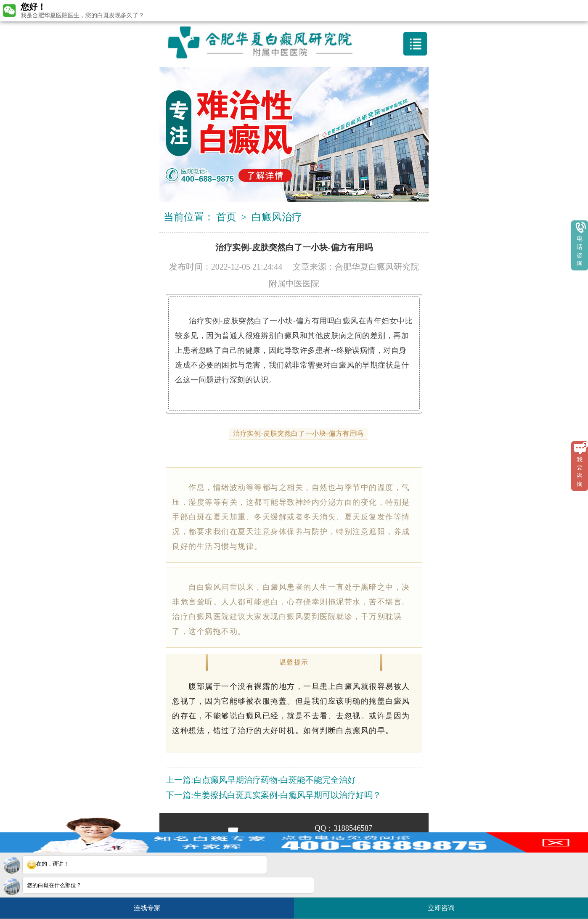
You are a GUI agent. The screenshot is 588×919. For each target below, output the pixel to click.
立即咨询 (445, 904)
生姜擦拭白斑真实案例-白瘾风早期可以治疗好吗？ (287, 795)
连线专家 (147, 908)
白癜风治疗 (277, 217)
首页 (226, 217)
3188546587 (353, 828)
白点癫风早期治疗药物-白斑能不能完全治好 (275, 780)
